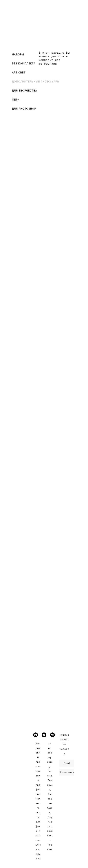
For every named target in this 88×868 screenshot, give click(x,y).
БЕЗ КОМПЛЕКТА (24, 64)
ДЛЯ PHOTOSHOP (24, 109)
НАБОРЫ (18, 55)
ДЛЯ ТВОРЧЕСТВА (25, 91)
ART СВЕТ (19, 73)
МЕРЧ (16, 100)
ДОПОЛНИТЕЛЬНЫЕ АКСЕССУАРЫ (36, 82)
